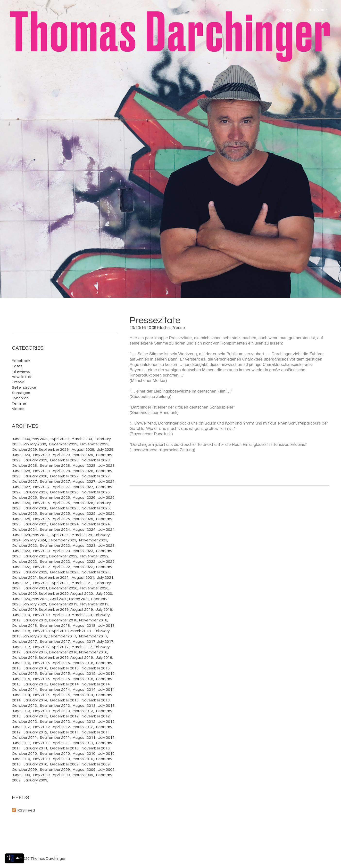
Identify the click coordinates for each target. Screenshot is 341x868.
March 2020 (79, 599)
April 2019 (61, 615)
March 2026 (83, 503)
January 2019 (35, 620)
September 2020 (54, 594)
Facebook (21, 361)
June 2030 (21, 439)
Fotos (17, 366)
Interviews (21, 371)
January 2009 (35, 780)
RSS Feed (26, 810)
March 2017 (82, 647)
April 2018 (60, 631)
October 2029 (24, 450)
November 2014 (96, 684)
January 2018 (34, 636)
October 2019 (24, 610)
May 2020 (40, 599)
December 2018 (63, 620)
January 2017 (35, 652)
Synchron (20, 398)
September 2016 (54, 658)
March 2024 (82, 535)
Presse (178, 328)
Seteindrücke (24, 387)
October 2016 (24, 658)
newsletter (22, 377)
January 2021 (35, 588)
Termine (19, 403)
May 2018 (41, 631)
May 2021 (41, 583)
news (289, 10)
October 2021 (24, 578)
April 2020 (59, 599)
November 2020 (94, 588)
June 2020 (21, 599)
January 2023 (35, 556)
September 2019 (54, 610)
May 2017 (41, 647)
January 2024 (34, 540)
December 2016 (63, 652)
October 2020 (24, 594)
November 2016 (93, 652)
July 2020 (104, 594)
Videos (18, 409)
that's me (317, 10)
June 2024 (21, 535)
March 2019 (82, 615)
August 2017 (84, 642)
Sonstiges (21, 393)
